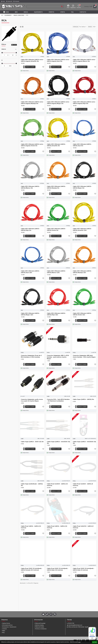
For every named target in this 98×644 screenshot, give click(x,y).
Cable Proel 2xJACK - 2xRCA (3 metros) (83, 482)
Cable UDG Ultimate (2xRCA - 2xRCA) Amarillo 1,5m (82, 228)
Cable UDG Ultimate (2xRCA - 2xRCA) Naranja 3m (56, 186)
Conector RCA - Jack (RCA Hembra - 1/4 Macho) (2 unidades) (58, 398)
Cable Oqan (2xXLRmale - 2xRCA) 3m (32, 482)
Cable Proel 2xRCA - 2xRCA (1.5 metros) (31, 524)
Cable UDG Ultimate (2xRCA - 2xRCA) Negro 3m (82, 186)
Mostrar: (91, 27)
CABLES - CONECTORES (19, 15)
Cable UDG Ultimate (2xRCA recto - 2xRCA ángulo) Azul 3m (58, 60)
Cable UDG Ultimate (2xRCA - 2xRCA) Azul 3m (82, 144)
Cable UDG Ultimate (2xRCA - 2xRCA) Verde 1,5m (82, 312)
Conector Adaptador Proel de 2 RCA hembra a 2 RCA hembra (31, 354)
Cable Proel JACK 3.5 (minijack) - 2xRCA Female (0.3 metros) (32, 566)
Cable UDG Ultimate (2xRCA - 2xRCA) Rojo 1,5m (56, 312)
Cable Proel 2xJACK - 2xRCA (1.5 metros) (57, 482)
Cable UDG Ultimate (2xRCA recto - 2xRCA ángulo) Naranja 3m (32, 102)
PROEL (22, 350)
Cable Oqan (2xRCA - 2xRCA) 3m (83, 397)
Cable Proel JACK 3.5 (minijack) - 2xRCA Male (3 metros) (84, 566)
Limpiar (15, 45)
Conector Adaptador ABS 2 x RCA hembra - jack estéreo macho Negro (58, 355)
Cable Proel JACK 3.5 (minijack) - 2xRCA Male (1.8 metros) (58, 566)
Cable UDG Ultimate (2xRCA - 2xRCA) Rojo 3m (30, 228)
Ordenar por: (72, 27)
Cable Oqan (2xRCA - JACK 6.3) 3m (32, 439)
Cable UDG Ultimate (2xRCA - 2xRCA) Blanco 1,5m (56, 270)
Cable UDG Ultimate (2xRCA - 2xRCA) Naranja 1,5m (82, 270)
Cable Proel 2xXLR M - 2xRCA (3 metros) (83, 524)
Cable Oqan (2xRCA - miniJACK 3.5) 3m (58, 440)
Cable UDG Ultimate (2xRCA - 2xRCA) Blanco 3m (30, 186)
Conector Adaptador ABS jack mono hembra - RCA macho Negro (84, 354)
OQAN (48, 394)
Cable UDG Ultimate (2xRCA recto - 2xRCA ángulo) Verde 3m (32, 144)
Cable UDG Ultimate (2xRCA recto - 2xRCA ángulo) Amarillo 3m (32, 60)
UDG (22, 57)
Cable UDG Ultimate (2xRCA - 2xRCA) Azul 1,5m (30, 270)
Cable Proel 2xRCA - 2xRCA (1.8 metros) (57, 524)
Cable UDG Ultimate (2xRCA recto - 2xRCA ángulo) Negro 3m (58, 102)
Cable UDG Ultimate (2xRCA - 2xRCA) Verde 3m (56, 228)
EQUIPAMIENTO (8, 15)
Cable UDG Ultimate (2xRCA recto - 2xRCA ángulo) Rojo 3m (84, 102)
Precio (4, 49)
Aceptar (95, 642)
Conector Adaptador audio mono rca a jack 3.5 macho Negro (32, 398)
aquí (79, 642)
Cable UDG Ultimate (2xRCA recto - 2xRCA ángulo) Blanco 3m (84, 60)
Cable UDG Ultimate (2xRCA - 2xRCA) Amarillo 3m (56, 144)
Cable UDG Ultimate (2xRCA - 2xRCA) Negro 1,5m (30, 312)
